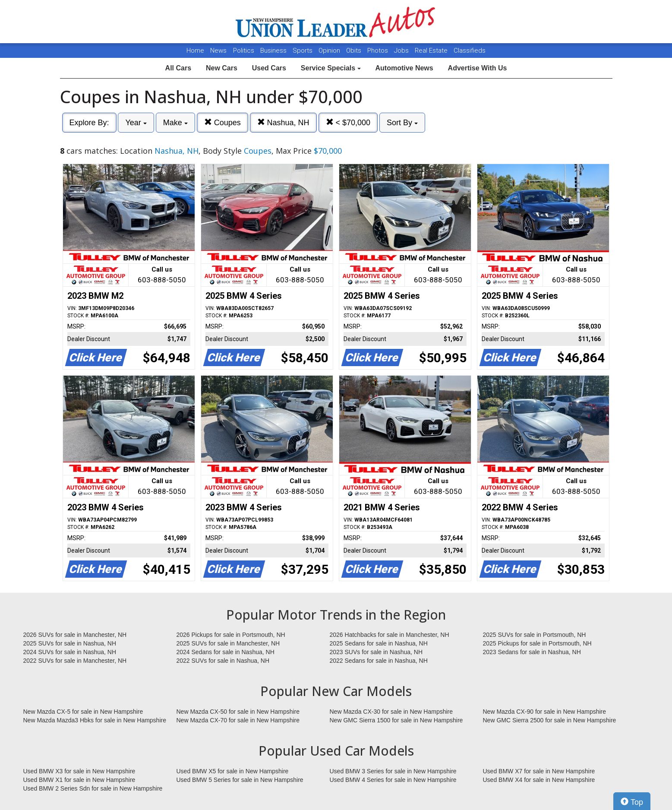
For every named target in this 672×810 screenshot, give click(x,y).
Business (274, 51)
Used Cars (269, 68)
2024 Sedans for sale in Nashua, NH (226, 652)
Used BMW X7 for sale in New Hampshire (539, 771)
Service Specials (331, 68)
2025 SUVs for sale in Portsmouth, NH (535, 635)
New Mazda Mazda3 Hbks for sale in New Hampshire (95, 720)
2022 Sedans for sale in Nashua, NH (379, 661)
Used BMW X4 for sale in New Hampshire (539, 780)
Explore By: (89, 123)
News (218, 51)
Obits (355, 51)
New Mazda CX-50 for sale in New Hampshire (238, 712)
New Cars (222, 68)
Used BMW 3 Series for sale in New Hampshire (393, 771)
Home (195, 51)
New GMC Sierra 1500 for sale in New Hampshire (396, 720)
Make (175, 123)
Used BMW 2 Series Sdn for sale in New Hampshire (93, 788)
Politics (244, 51)
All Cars (178, 68)
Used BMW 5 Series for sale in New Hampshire (240, 780)
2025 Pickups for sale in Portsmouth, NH (537, 643)
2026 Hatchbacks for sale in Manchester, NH (390, 635)
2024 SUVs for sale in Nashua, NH (70, 652)
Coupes (222, 122)
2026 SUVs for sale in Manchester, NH (75, 635)
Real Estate (432, 51)
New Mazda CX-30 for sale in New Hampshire (391, 712)
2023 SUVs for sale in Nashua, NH (376, 652)
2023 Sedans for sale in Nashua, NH (532, 652)
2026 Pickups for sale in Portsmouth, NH (231, 635)
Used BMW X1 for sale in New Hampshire (79, 780)
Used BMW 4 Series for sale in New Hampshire (393, 780)
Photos (379, 51)
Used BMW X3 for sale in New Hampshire (79, 771)
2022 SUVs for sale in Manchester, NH (75, 661)
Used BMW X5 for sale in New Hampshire (233, 771)
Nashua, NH (283, 122)
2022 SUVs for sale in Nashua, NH (223, 661)
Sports (303, 51)
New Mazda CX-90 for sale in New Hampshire (545, 712)
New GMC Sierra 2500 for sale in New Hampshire (550, 720)
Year (136, 123)
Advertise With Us (478, 68)
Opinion (330, 51)
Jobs (402, 51)
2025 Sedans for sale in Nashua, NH (379, 643)
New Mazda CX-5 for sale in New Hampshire (83, 712)
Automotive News (404, 68)
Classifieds (470, 51)
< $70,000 (348, 122)
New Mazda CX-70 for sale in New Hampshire (238, 720)
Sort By (402, 123)
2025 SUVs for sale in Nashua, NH (70, 643)
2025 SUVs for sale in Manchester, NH (228, 643)
